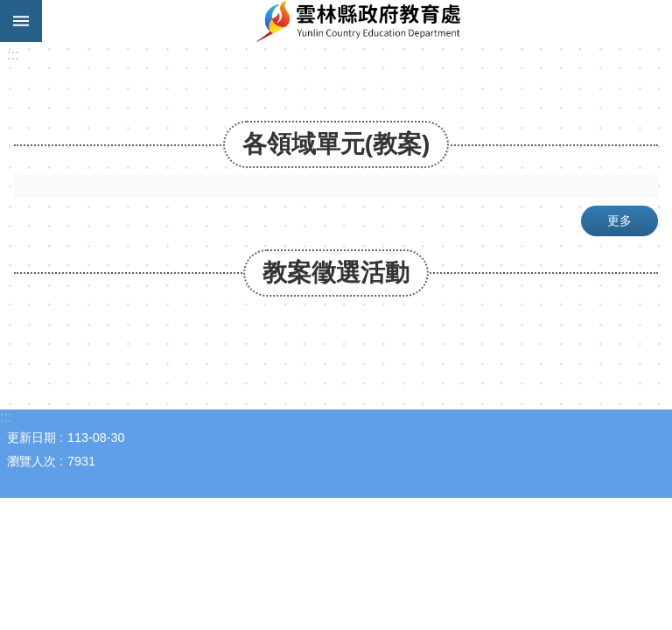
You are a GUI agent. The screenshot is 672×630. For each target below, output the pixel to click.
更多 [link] (619, 220)
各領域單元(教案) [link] (336, 144)
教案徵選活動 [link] (336, 273)
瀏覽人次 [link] (31, 461)
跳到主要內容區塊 (9, 9)
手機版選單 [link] (21, 21)
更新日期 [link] (31, 437)
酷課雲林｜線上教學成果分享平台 (357, 21)
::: (13, 55)
